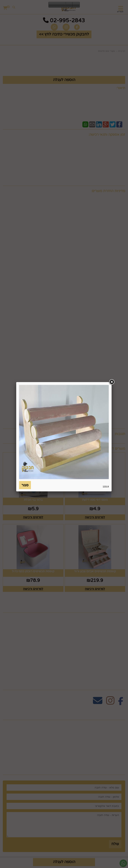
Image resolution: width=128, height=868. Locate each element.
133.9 (106, 487)
